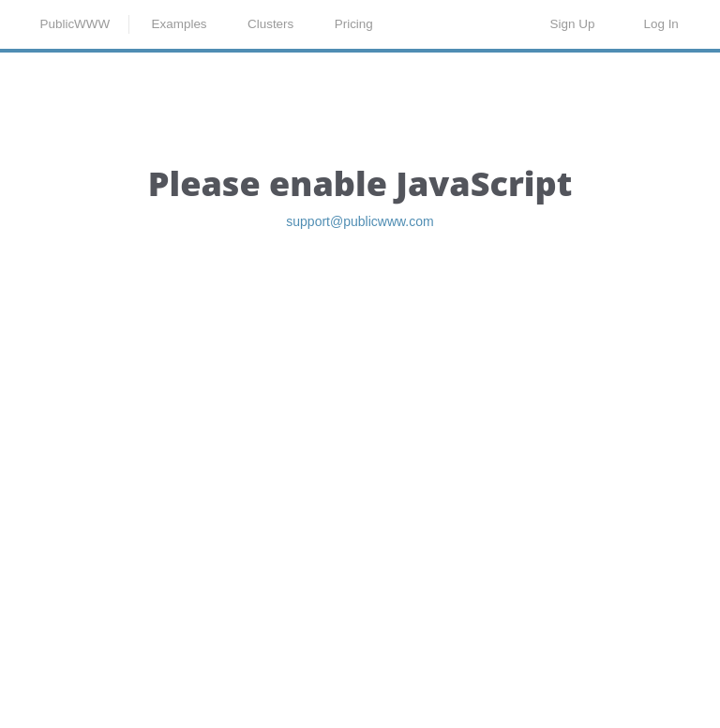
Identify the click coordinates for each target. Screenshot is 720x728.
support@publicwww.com (360, 323)
